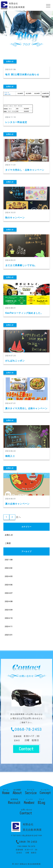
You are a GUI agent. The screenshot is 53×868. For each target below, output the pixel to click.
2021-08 (9, 560)
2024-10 (9, 618)
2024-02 (9, 568)
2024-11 (9, 626)
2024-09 (9, 610)
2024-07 (9, 593)
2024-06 (9, 585)
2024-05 (9, 576)
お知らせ (9, 535)
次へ (18, 517)
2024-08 (9, 601)
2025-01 (9, 635)
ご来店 (8, 543)
